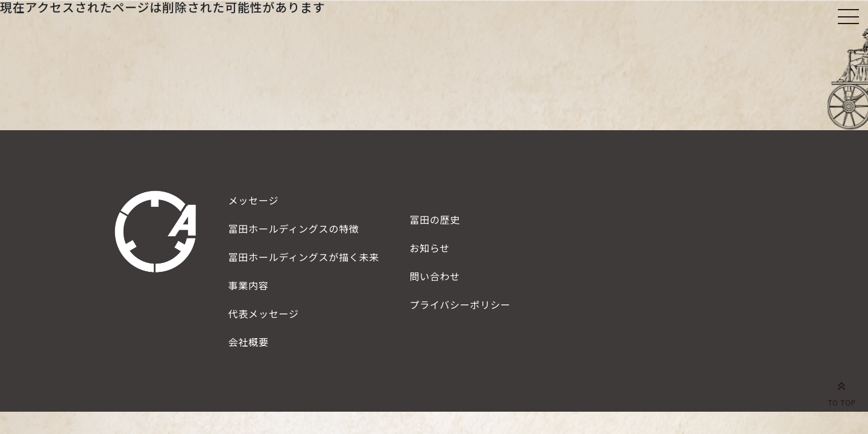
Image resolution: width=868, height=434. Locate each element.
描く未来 (304, 257)
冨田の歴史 (435, 219)
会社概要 (249, 342)
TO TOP (842, 392)
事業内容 (249, 285)
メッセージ (254, 200)
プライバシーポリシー (460, 304)
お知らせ (429, 248)
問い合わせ (435, 276)
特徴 (294, 228)
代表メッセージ (264, 313)
